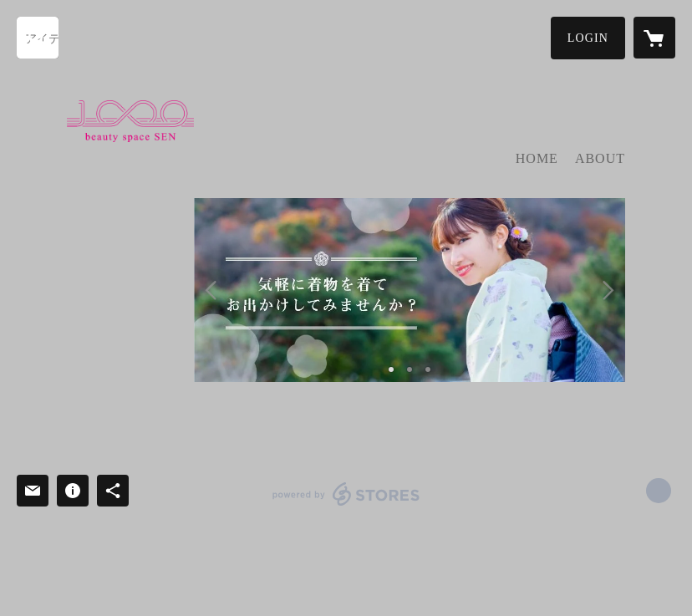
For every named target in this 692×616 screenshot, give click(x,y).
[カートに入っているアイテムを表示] (654, 38)
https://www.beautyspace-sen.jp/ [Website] (659, 491)
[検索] (38, 38)
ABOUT (600, 158)
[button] (588, 38)
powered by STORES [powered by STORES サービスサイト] (346, 505)
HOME (537, 158)
